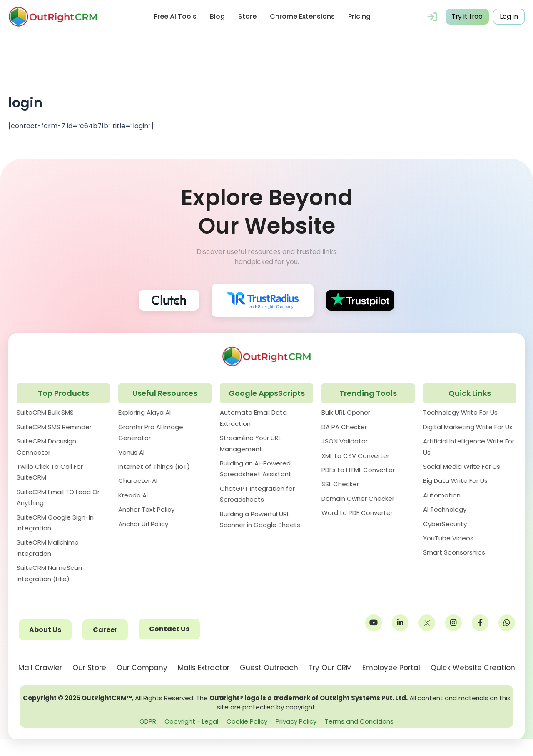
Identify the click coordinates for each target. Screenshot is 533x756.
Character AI (138, 481)
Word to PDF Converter (357, 513)
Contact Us (169, 629)
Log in (509, 16)
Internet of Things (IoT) (154, 466)
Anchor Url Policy (143, 524)
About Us (45, 630)
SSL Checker (340, 484)
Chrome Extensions (302, 16)
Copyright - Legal (191, 721)
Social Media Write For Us (462, 466)
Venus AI (131, 452)
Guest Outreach (269, 668)
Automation (442, 495)
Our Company (142, 668)
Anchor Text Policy (146, 509)
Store (247, 16)
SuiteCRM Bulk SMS (45, 412)
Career (105, 630)
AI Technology (445, 509)
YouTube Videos (448, 538)
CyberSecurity (445, 524)
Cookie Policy (247, 721)
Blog (217, 16)
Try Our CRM (330, 668)
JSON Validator (345, 441)
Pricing (359, 16)
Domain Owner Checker (358, 499)
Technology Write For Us (460, 412)
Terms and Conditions (359, 721)
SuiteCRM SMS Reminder (54, 427)
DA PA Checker (344, 427)
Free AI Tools (175, 16)
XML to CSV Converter (355, 456)
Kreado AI (133, 495)
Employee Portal (391, 668)
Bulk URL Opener (346, 412)
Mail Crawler (40, 668)
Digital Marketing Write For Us (468, 427)
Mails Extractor (204, 668)
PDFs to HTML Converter (358, 470)
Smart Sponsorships (454, 552)
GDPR (148, 721)
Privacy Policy (296, 721)
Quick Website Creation (473, 668)
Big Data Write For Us (455, 481)
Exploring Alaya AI (144, 412)
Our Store (89, 668)
